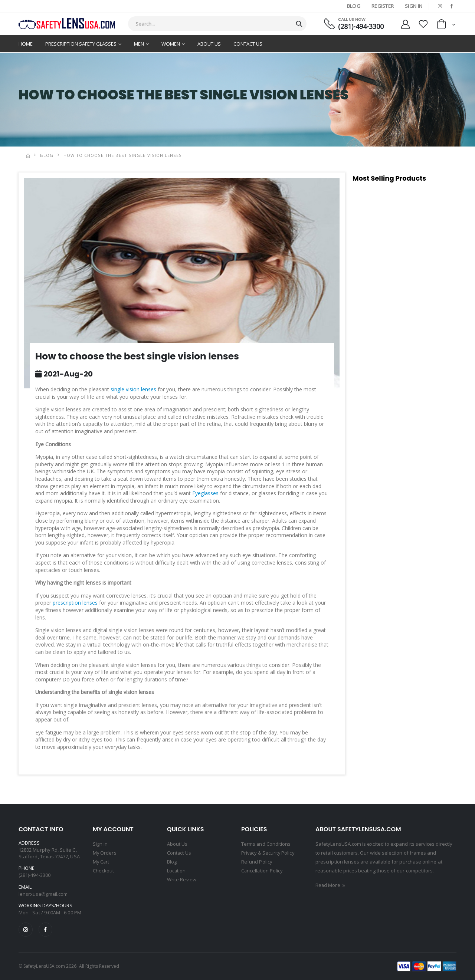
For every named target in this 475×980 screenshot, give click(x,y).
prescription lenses (75, 603)
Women (171, 44)
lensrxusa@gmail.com (43, 894)
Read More (331, 885)
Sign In (414, 6)
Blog (353, 6)
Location (177, 871)
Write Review (182, 879)
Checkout (104, 871)
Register (383, 6)
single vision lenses (133, 389)
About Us (209, 44)
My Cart (101, 862)
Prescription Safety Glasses (81, 44)
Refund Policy (257, 862)
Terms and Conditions (266, 844)
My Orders (105, 853)
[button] (446, 26)
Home (26, 44)
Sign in (100, 844)
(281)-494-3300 (360, 27)
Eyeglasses (205, 493)
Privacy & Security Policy (269, 853)
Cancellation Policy (262, 871)
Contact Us (248, 44)
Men (139, 44)
